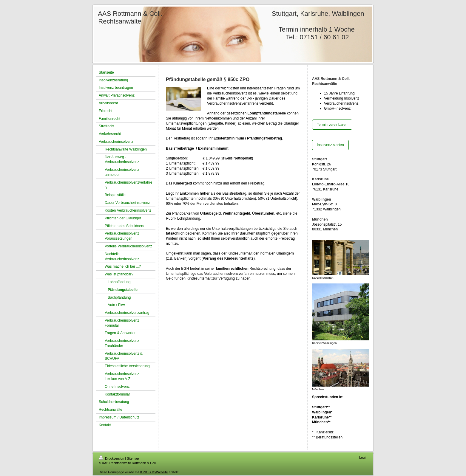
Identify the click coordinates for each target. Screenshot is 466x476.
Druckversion (112, 458)
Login (363, 458)
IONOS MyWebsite (154, 472)
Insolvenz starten (330, 145)
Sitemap (133, 458)
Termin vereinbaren (332, 125)
